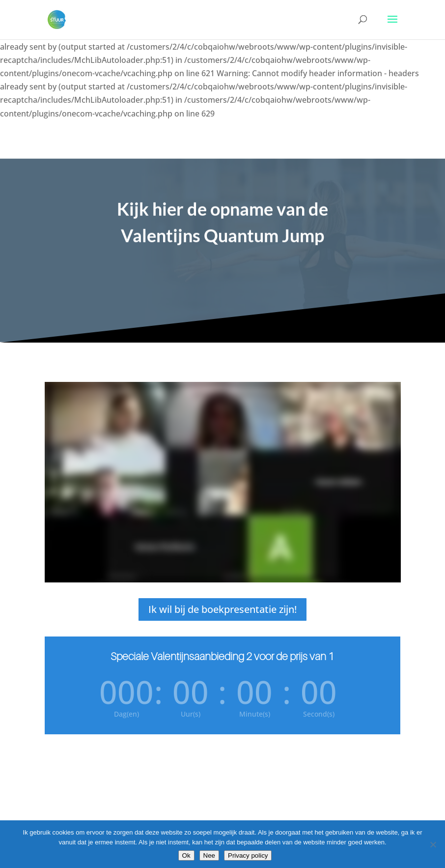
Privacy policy (248, 855)
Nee (209, 855)
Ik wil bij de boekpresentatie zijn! (222, 609)
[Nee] (433, 844)
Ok (186, 855)
